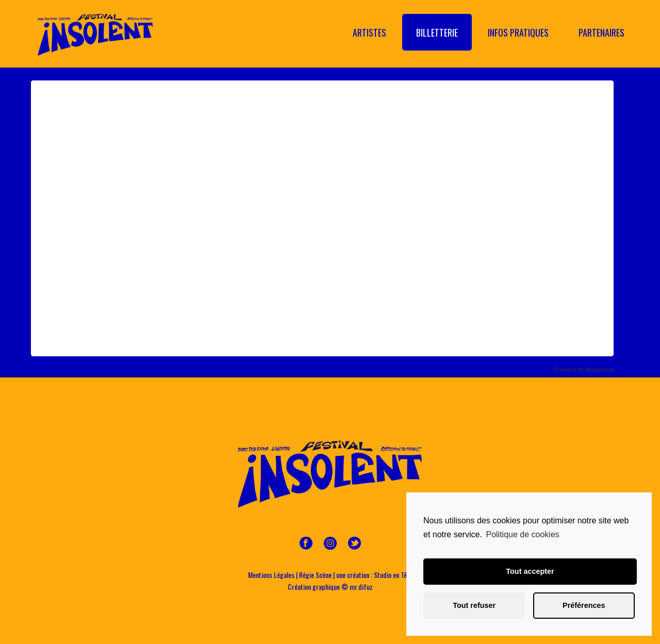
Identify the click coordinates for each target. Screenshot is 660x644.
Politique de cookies (522, 534)
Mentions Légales (271, 575)
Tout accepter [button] (530, 571)
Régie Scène (315, 575)
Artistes (369, 32)
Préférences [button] (584, 605)
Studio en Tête (393, 575)
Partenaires (601, 32)
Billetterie (437, 32)
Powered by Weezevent (584, 370)
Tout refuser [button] (474, 605)
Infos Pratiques (518, 32)
